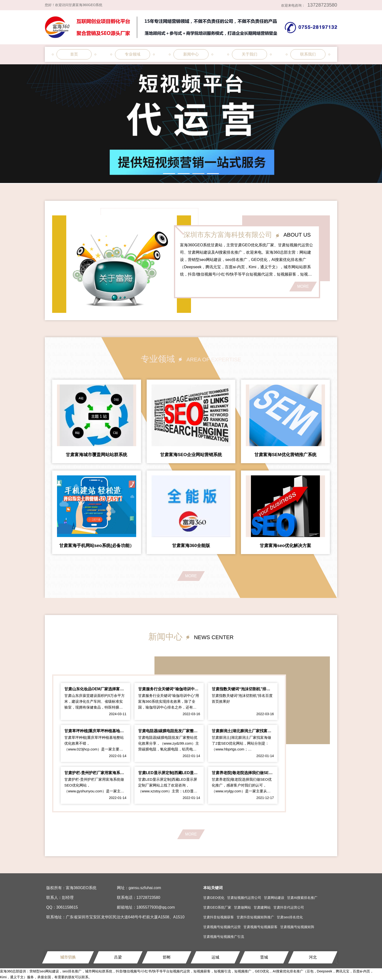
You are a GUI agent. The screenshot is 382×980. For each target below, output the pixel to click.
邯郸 (167, 957)
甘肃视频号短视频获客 (260, 927)
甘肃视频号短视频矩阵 (297, 927)
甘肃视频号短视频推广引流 (224, 937)
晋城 (264, 957)
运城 (215, 957)
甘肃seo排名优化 (290, 917)
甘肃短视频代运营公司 (244, 898)
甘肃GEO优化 (214, 898)
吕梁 (118, 957)
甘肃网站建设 (274, 898)
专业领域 (133, 54)
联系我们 (308, 54)
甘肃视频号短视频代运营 (222, 927)
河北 (313, 957)
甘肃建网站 (262, 907)
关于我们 (249, 54)
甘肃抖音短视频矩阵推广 (255, 917)
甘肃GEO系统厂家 (217, 907)
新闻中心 (191, 54)
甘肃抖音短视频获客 (219, 917)
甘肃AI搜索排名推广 (302, 898)
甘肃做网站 (242, 907)
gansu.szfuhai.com (145, 888)
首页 (74, 54)
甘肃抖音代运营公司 (289, 907)
